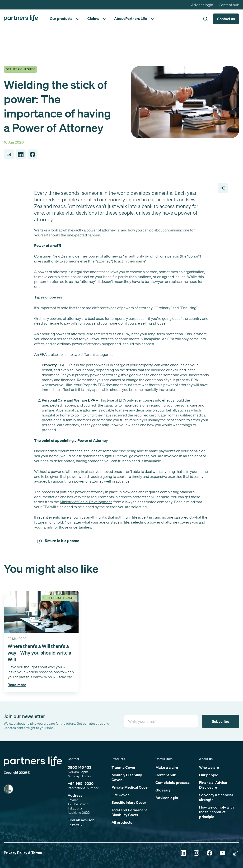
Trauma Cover (124, 767)
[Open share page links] (223, 188)
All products (122, 822)
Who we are (209, 767)
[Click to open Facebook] (209, 853)
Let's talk (75, 825)
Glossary (163, 790)
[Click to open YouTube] (222, 853)
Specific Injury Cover (129, 802)
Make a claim (167, 767)
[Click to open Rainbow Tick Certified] (236, 853)
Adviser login (202, 5)
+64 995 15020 (81, 783)
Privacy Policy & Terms (23, 853)
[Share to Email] (9, 154)
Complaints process (173, 782)
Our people (209, 775)
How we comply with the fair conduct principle (216, 812)
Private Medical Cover (130, 787)
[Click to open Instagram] (196, 853)
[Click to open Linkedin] (183, 853)
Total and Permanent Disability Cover (129, 812)
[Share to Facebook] (33, 154)
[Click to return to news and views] (59, 541)
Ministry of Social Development (86, 502)
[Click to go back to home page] (21, 19)
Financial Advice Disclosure (213, 785)
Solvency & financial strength (216, 797)
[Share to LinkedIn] (21, 154)
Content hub (229, 5)
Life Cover (120, 795)
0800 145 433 (79, 767)
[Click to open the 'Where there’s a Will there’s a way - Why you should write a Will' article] (41, 641)
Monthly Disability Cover (127, 777)
